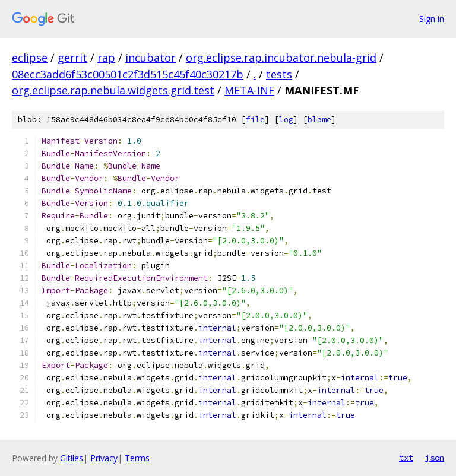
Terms (137, 458)
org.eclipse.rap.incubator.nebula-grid (281, 58)
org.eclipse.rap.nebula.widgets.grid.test (113, 90)
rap (106, 58)
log (286, 120)
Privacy (104, 458)
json (435, 458)
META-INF (249, 90)
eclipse (30, 58)
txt (406, 458)
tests (279, 74)
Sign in (432, 19)
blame (319, 120)
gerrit (72, 58)
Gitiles (72, 458)
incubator (151, 58)
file (255, 120)
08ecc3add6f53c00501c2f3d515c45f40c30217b (128, 74)
